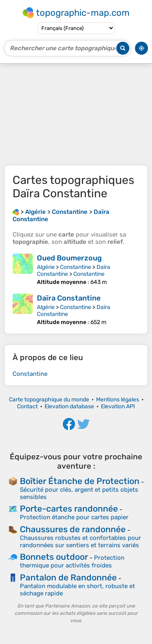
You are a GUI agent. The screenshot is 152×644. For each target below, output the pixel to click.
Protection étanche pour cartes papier (74, 517)
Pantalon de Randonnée (68, 577)
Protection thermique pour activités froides (72, 562)
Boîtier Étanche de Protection (80, 481)
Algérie (46, 267)
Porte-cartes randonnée (69, 509)
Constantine (76, 267)
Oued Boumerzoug (69, 258)
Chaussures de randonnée (73, 529)
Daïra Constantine (69, 298)
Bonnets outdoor (54, 557)
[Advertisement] (76, 114)
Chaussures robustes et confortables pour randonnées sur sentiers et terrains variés (80, 542)
